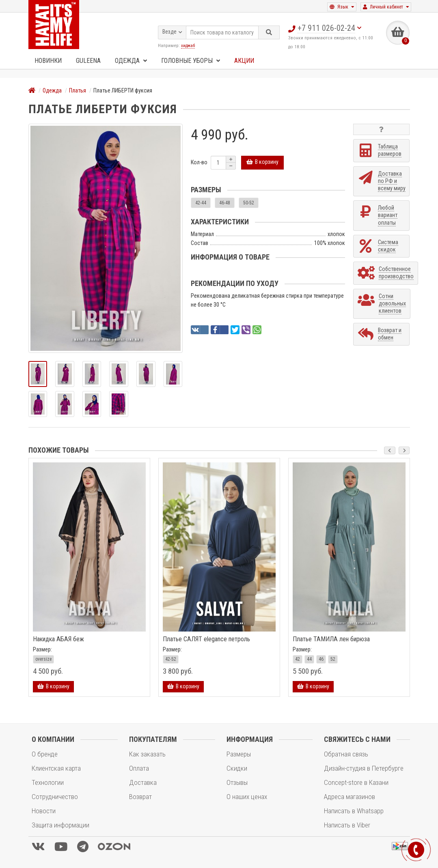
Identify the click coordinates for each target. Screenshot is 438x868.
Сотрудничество (55, 797)
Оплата (139, 768)
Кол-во (199, 162)
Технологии (48, 782)
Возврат (140, 797)
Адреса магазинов (350, 797)
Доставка (143, 782)
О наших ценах (247, 797)
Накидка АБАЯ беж (58, 639)
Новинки (48, 61)
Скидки (237, 768)
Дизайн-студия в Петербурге (364, 768)
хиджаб (188, 45)
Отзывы (237, 782)
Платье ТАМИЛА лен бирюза (331, 639)
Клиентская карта (56, 768)
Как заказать (147, 754)
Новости (44, 811)
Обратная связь (346, 754)
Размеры (239, 754)
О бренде (45, 754)
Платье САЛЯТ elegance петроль (206, 639)
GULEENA (88, 61)
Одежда (131, 61)
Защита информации (60, 825)
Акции (244, 61)
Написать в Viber (347, 825)
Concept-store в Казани (356, 782)
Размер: (42, 649)
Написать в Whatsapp (354, 811)
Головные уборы (191, 61)
